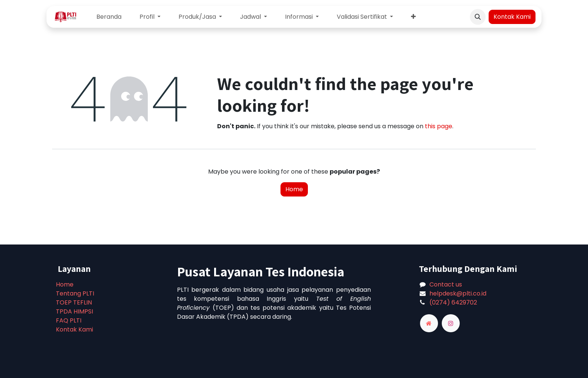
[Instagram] (451, 323)
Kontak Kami (512, 17)
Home (294, 189)
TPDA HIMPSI (74, 311)
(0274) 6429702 (453, 302)
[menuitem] (109, 17)
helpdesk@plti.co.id (458, 293)
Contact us (446, 284)
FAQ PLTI (69, 320)
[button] (478, 17)
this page (439, 126)
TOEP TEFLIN (74, 302)
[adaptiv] (429, 323)
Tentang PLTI (75, 293)
